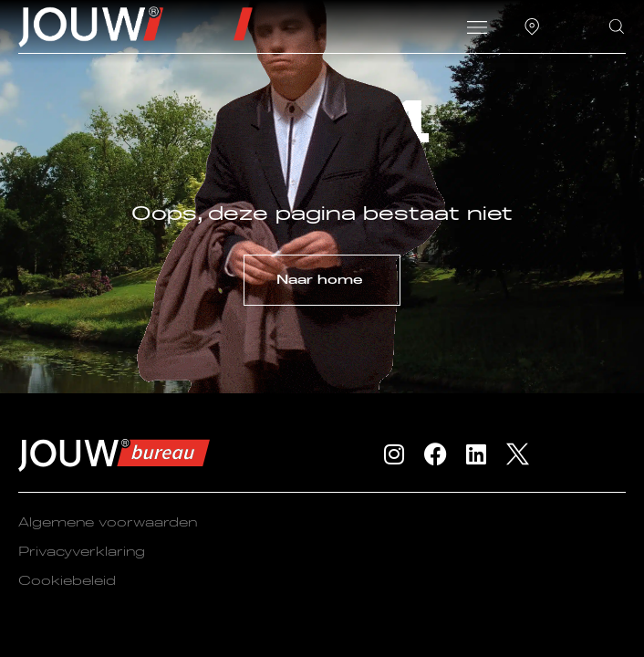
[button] (477, 29)
